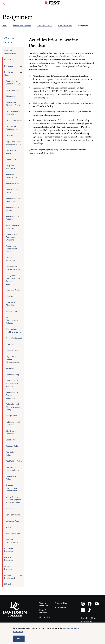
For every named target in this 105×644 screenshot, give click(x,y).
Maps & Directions (44, 611)
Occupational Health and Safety (13, 331)
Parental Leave (12, 351)
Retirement (9, 66)
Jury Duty (10, 296)
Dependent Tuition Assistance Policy (14, 143)
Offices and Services (22, 26)
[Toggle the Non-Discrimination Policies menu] (21, 317)
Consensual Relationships (12, 128)
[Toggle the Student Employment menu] (21, 575)
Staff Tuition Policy (14, 461)
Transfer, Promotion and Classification (12, 488)
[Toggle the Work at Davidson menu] (21, 566)
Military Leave (12, 311)
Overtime (10, 344)
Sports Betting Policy (12, 454)
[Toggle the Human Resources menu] (21, 50)
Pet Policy (10, 368)
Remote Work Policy (12, 478)
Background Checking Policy (13, 104)
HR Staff (8, 584)
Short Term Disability (11, 432)
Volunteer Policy (13, 521)
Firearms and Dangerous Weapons (12, 237)
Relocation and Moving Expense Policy (13, 407)
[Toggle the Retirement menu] (21, 66)
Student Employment (10, 577)
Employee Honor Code (13, 191)
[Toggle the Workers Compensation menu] (21, 539)
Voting (9, 527)
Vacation (10, 509)
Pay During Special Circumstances (12, 360)
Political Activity (13, 375)
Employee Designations (12, 176)
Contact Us (44, 617)
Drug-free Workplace (11, 167)
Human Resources (45, 26)
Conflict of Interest (14, 120)
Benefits (8, 60)
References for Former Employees (12, 395)
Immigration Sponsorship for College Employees (13, 280)
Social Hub (62, 603)
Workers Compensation (12, 541)
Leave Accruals (13, 90)
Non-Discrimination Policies (12, 320)
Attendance (11, 96)
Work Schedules (13, 533)
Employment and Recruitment (13, 200)
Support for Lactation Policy (13, 469)
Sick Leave (11, 440)
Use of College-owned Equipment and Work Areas (14, 500)
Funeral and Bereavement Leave (11, 249)
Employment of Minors (12, 209)
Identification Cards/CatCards (13, 268)
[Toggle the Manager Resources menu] (21, 557)
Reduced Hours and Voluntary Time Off (13, 384)
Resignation (12, 416)
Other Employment (14, 338)
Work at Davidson (8, 568)
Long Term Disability (11, 304)
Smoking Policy (13, 446)
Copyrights (11, 135)
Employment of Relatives (12, 218)
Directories (62, 607)
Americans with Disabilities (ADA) (13, 82)
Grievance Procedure (10, 259)
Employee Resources (9, 550)
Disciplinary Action (11, 152)
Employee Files (13, 184)
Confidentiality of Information (13, 113)
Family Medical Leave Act (12, 227)
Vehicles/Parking (13, 515)
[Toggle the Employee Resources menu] (21, 548)
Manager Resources (9, 559)
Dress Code (11, 159)
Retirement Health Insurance (13, 423)
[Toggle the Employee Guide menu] (21, 72)
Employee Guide (65, 26)
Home (5, 26)
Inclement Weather (14, 290)
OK (19, 639)
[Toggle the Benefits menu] (21, 60)
